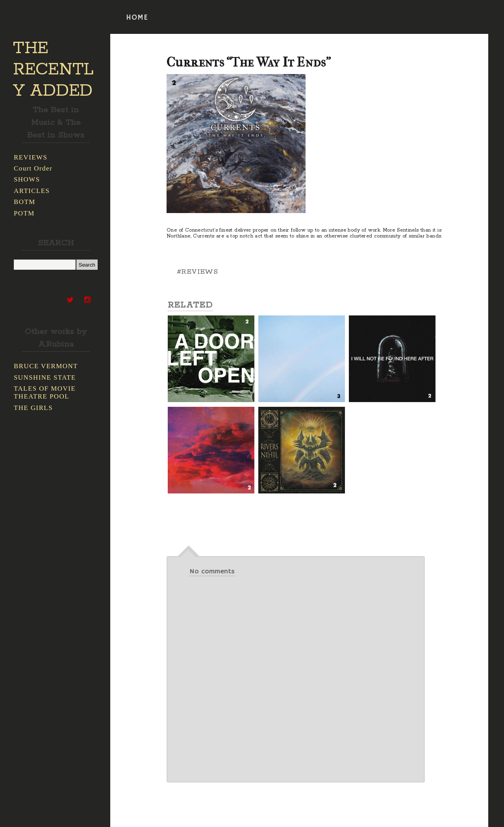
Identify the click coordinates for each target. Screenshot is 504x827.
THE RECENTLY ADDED (53, 70)
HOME (137, 18)
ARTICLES (32, 191)
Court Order (33, 168)
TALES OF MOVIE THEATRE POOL (45, 392)
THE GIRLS (33, 408)
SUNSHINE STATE (45, 377)
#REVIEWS (197, 272)
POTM (24, 213)
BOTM (25, 202)
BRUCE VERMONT (46, 366)
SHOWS (27, 179)
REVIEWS (31, 157)
